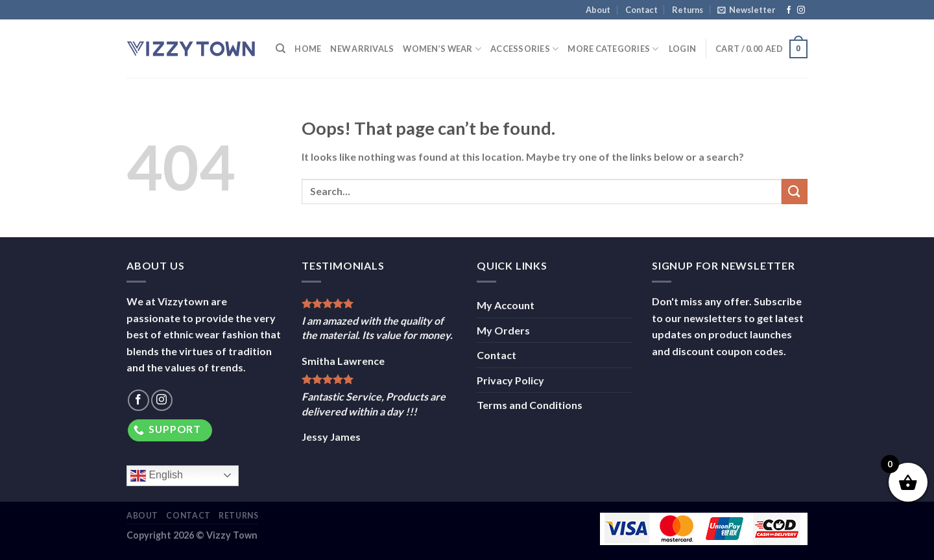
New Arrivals (362, 49)
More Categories (613, 49)
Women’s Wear (442, 49)
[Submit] (795, 192)
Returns (688, 10)
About (598, 10)
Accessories (524, 49)
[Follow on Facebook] (789, 10)
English (157, 476)
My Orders (503, 330)
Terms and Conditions (530, 405)
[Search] (281, 49)
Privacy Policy (510, 380)
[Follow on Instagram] (801, 10)
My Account (506, 305)
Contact (641, 10)
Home (308, 49)
